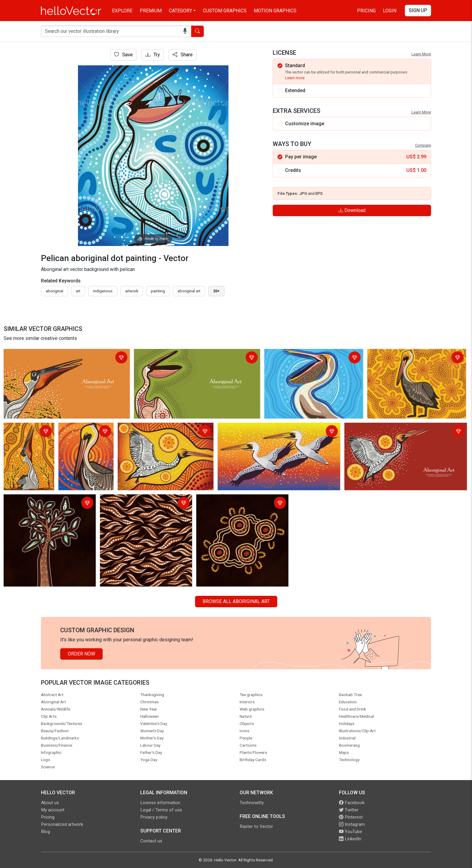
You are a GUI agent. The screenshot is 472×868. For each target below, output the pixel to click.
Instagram (352, 824)
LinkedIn (350, 839)
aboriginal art (189, 291)
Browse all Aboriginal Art (236, 601)
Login (390, 11)
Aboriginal (54, 291)
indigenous (103, 291)
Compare (423, 145)
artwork (132, 291)
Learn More (421, 54)
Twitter (349, 810)
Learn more (295, 78)
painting (158, 291)
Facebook (352, 803)
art (78, 291)
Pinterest (351, 817)
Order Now (81, 654)
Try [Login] (153, 55)
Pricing (366, 11)
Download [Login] (352, 210)
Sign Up (418, 10)
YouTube (351, 832)
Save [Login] (123, 55)
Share (183, 55)
